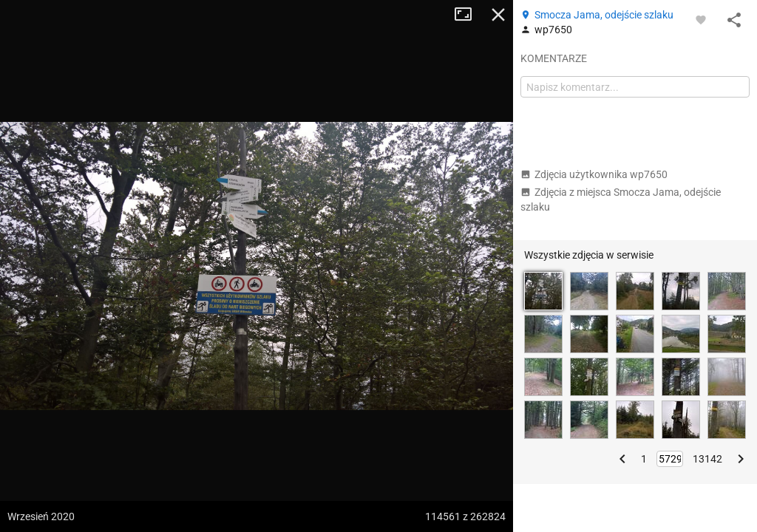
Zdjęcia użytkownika (594, 174)
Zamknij (498, 15)
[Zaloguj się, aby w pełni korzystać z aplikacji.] (701, 19)
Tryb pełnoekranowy (469, 15)
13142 (707, 459)
